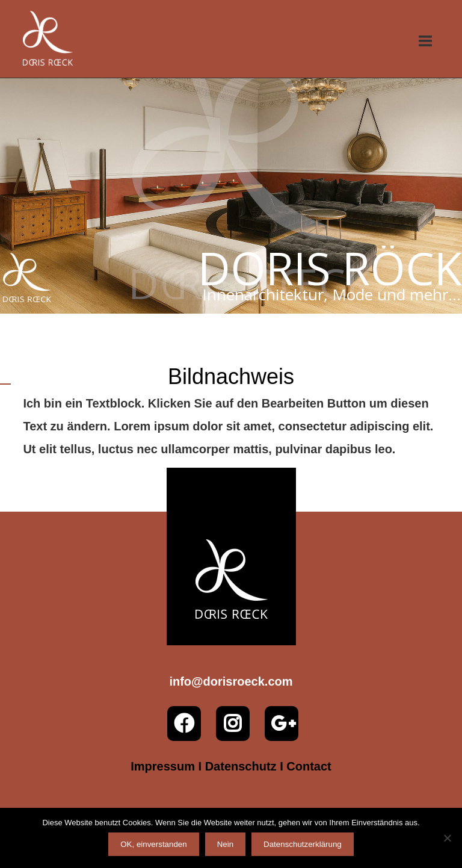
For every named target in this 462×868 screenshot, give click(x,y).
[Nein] (447, 838)
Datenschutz (241, 766)
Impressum (163, 766)
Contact (309, 766)
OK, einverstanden (153, 844)
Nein (225, 844)
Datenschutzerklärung (303, 844)
